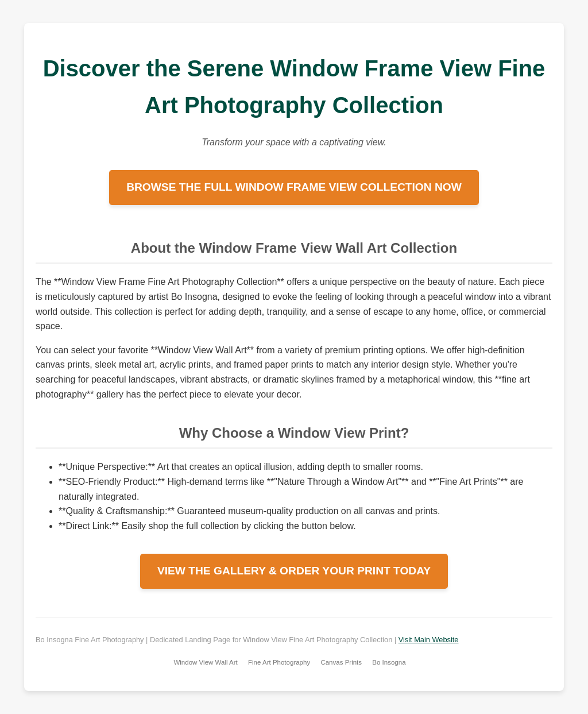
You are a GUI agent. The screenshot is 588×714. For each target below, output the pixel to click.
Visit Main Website (429, 640)
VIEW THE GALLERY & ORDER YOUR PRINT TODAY (294, 571)
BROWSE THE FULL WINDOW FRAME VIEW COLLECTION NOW (294, 187)
